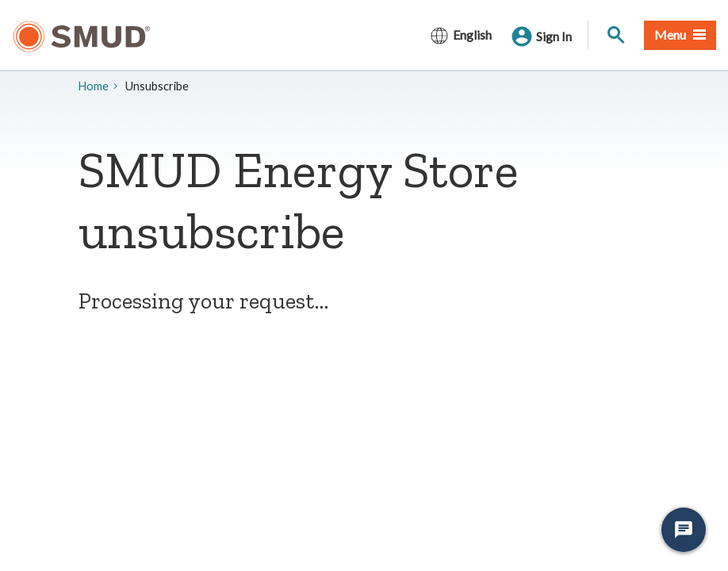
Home (94, 86)
